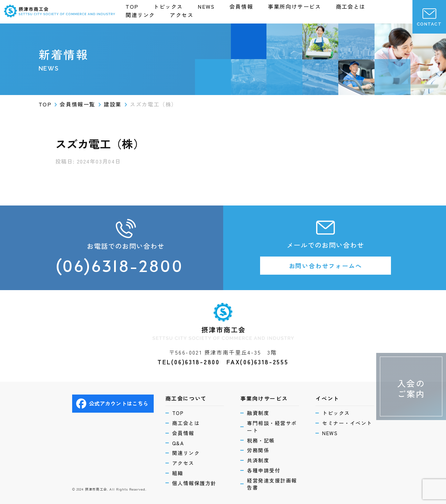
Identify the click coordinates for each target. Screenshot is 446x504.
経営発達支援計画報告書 (272, 484)
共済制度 (258, 460)
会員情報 (241, 6)
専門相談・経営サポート (272, 427)
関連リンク (140, 15)
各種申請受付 (264, 470)
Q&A (178, 443)
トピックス (168, 6)
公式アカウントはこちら (112, 404)
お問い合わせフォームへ (326, 266)
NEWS (206, 6)
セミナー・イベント (347, 423)
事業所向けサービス (294, 6)
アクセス (182, 15)
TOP (132, 6)
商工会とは (351, 6)
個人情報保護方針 (194, 483)
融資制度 (258, 413)
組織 (178, 473)
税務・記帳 (261, 440)
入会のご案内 (411, 388)
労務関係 (258, 450)
